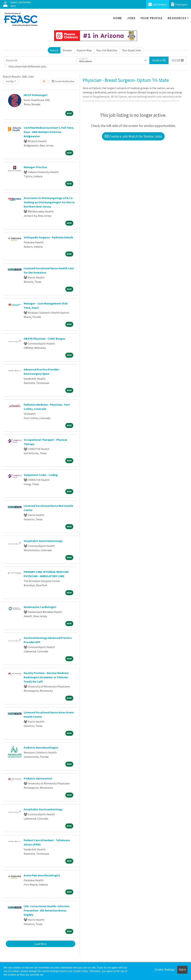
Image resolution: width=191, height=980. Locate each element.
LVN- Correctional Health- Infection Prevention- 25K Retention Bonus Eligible (47, 910)
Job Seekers (158, 4)
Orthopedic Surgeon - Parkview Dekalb (48, 237)
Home (118, 18)
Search (54, 50)
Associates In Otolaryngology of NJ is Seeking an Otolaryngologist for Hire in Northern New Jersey (49, 202)
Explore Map (84, 50)
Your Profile (152, 18)
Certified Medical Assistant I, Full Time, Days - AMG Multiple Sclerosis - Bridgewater (49, 132)
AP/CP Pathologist (36, 95)
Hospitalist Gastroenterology (43, 541)
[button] (178, 60)
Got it (182, 970)
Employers (179, 4)
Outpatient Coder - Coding (41, 475)
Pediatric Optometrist (38, 778)
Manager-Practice (35, 167)
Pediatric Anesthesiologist (41, 747)
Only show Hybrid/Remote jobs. (28, 66)
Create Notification (63, 81)
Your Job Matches (107, 50)
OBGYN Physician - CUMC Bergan (44, 339)
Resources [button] (177, 18)
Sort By (10, 81)
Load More (40, 944)
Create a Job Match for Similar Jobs (133, 136)
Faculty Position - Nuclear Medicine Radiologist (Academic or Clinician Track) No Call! (46, 677)
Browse (67, 50)
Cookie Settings (165, 970)
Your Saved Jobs (132, 50)
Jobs (131, 18)
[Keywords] (41, 60)
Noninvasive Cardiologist (40, 607)
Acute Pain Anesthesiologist (42, 875)
